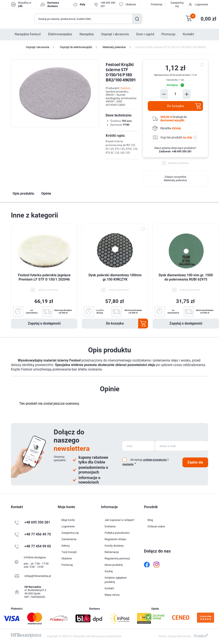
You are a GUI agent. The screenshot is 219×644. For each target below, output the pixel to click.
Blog (150, 520)
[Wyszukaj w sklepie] (83, 19)
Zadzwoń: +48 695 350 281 (175, 151)
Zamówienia (69, 539)
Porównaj (156, 4)
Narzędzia (87, 34)
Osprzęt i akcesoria (115, 34)
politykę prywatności (155, 460)
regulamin (128, 464)
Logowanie (201, 4)
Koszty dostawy (114, 546)
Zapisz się (195, 462)
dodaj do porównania (178, 163)
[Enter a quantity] (175, 94)
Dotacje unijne (156, 526)
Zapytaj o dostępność (44, 323)
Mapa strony (112, 595)
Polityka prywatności (117, 533)
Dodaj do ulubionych (143, 229)
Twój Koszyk (69, 552)
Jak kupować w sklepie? (119, 520)
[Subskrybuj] (138, 446)
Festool (125, 88)
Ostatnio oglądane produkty (116, 580)
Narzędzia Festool (28, 34)
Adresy (66, 546)
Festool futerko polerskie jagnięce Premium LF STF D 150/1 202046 (44, 277)
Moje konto (68, 520)
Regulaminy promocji (117, 558)
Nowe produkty (114, 565)
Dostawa (110, 526)
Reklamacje (112, 552)
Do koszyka (175, 106)
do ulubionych (203, 65)
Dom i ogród (145, 34)
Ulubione (67, 558)
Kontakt (188, 34)
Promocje (168, 34)
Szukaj (137, 19)
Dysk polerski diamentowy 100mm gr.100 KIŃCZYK (115, 277)
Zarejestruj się (177, 4)
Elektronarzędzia (60, 34)
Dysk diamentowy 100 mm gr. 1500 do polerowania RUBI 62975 (186, 277)
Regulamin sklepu (115, 539)
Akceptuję (136, 460)
